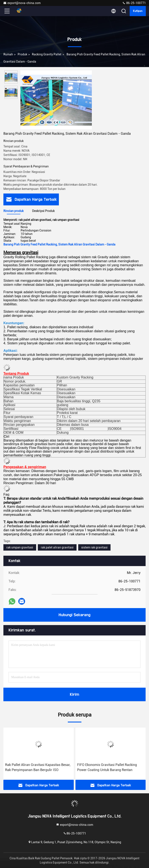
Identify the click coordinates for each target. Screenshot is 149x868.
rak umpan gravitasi (20, 547)
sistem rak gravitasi (94, 547)
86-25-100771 (134, 3)
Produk (22, 54)
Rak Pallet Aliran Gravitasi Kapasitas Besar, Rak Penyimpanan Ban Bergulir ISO (38, 767)
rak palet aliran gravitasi (57, 547)
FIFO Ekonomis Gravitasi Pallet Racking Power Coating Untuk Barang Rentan (107, 767)
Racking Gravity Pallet (47, 54)
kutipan (138, 11)
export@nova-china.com (22, 3)
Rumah (8, 54)
